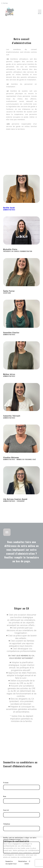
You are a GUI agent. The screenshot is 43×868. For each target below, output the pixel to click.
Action (5, 3)
